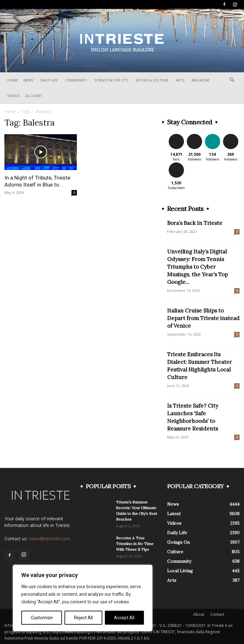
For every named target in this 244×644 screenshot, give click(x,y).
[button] (232, 80)
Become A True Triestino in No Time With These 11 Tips (135, 544)
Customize (42, 618)
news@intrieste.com (50, 539)
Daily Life (49, 80)
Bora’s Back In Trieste (195, 223)
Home (13, 80)
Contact (217, 614)
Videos (14, 96)
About (199, 614)
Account (34, 96)
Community (76, 80)
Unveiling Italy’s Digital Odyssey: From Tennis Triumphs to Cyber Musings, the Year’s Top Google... (197, 267)
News (28, 80)
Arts (180, 80)
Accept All (124, 618)
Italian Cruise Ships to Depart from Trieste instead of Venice (203, 318)
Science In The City (112, 80)
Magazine (201, 80)
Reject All (83, 618)
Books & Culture (152, 80)
